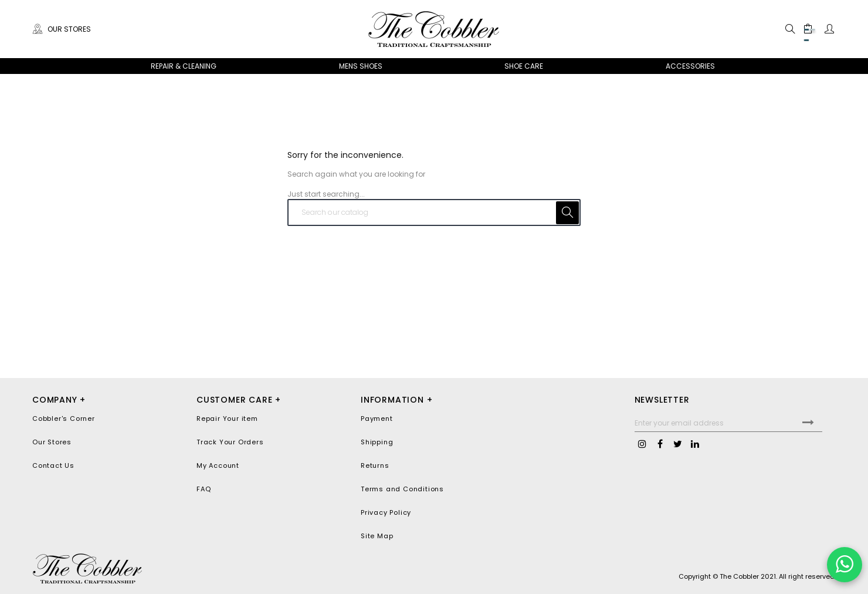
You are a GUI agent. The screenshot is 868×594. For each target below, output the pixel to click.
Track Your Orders (230, 442)
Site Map (377, 536)
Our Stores (62, 29)
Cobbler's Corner (64, 419)
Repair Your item (227, 419)
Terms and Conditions (402, 489)
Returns (375, 465)
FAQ (204, 489)
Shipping (377, 442)
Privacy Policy (386, 512)
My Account (218, 465)
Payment (377, 419)
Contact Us (53, 465)
